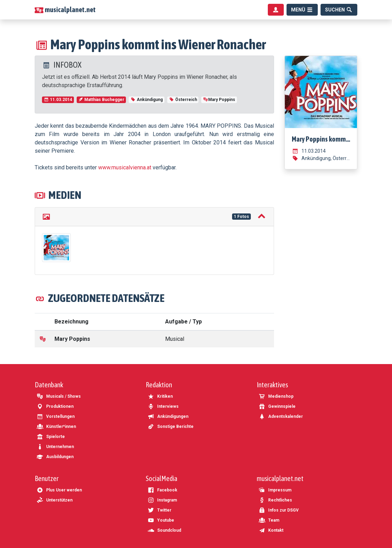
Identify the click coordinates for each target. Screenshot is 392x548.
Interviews (163, 406)
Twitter (159, 510)
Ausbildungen (55, 457)
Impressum (275, 490)
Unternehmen (55, 447)
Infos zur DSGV (279, 510)
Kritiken (160, 396)
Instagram (162, 500)
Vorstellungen (56, 416)
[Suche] (339, 10)
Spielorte (51, 437)
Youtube (161, 520)
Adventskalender (281, 416)
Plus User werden (59, 490)
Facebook (162, 490)
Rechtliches (275, 500)
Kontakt (271, 530)
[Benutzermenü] (276, 10)
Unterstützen (54, 500)
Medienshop (276, 396)
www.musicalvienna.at (125, 167)
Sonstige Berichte (171, 427)
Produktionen (55, 406)
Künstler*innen (56, 427)
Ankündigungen (168, 416)
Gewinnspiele (277, 406)
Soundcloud (164, 530)
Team (269, 520)
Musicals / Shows (59, 396)
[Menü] (302, 10)
